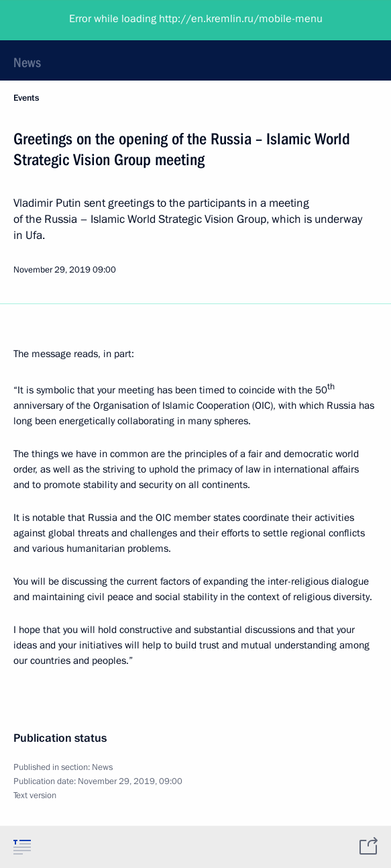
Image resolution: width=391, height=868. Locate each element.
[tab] (22, 847)
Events (26, 98)
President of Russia (64, 20)
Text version (35, 795)
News (27, 62)
